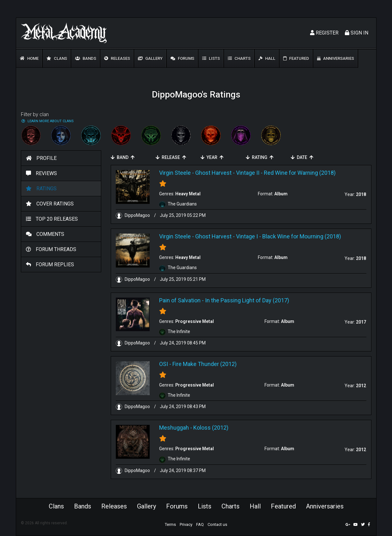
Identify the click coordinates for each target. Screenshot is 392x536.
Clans (57, 58)
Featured (296, 58)
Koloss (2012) (211, 428)
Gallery (150, 58)
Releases (117, 58)
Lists (211, 58)
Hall (267, 58)
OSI (164, 364)
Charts (239, 58)
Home (29, 58)
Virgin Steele (175, 173)
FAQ (200, 524)
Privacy (186, 524)
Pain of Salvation (180, 300)
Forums (182, 58)
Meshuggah (174, 428)
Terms (170, 524)
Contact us (217, 524)
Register (324, 33)
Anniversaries (336, 58)
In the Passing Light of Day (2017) (247, 300)
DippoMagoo (133, 215)
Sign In (357, 33)
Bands (86, 58)
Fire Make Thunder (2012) (205, 364)
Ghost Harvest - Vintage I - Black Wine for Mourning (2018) (268, 236)
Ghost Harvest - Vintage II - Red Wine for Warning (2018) (265, 173)
